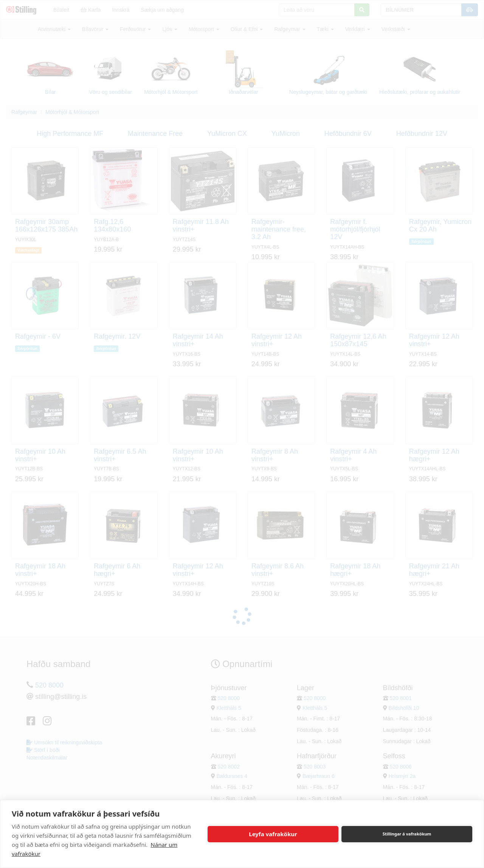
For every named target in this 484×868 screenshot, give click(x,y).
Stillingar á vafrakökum (407, 834)
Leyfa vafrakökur (273, 834)
